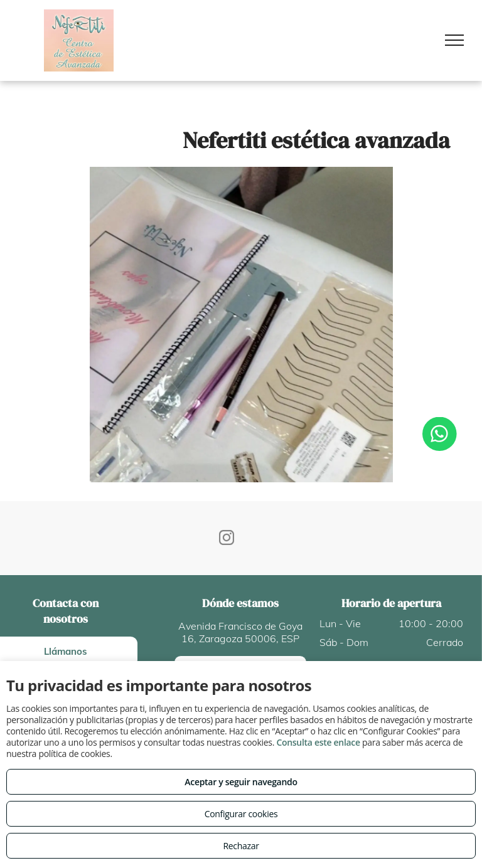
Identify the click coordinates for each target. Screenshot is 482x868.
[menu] (454, 40)
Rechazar (241, 846)
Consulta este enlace (318, 742)
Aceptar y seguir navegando (241, 782)
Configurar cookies (241, 814)
